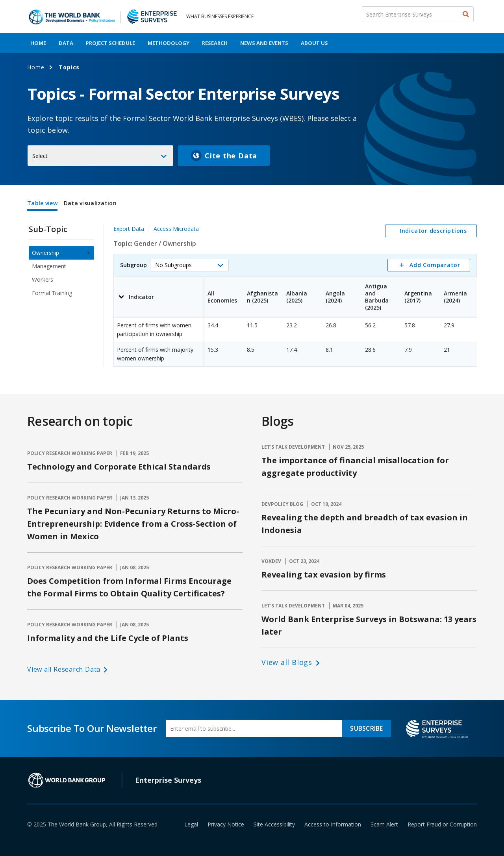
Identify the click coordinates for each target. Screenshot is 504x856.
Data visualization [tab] (90, 203)
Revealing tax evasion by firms (324, 575)
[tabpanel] (252, 290)
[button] (189, 265)
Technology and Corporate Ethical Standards (119, 467)
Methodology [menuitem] (169, 43)
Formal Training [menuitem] (52, 293)
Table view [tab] (42, 203)
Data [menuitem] (66, 43)
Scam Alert (384, 824)
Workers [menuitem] (43, 279)
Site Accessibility (274, 824)
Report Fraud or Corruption (442, 824)
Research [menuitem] (215, 43)
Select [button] (40, 156)
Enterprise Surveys (168, 780)
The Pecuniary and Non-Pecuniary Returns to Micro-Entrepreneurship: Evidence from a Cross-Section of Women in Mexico (133, 524)
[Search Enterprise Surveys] (418, 14)
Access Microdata (176, 229)
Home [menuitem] (38, 43)
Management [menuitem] (49, 266)
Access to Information (333, 824)
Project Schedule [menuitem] (110, 43)
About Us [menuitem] (314, 43)
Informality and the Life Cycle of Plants (108, 638)
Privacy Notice (226, 824)
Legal (191, 824)
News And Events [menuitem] (264, 43)
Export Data (129, 229)
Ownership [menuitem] (45, 253)
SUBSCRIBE (366, 728)
